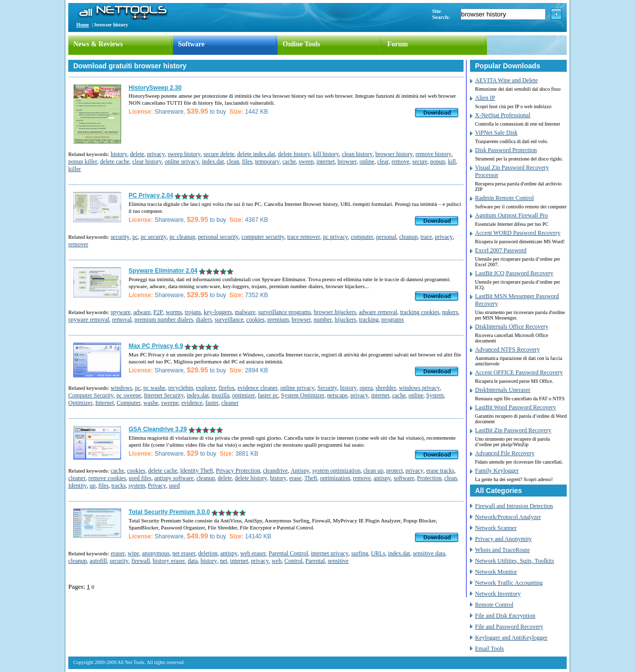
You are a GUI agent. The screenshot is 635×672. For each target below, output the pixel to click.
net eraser (184, 553)
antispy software (174, 478)
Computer (129, 403)
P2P (158, 312)
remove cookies (107, 478)
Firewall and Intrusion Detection (514, 506)
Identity (78, 486)
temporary (267, 162)
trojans (193, 312)
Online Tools (301, 44)
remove (400, 162)
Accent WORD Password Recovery (518, 233)
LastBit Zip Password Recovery (513, 430)
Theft (311, 478)
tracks (119, 486)
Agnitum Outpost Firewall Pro (511, 215)
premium (278, 320)
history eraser (169, 561)
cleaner (230, 403)
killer (75, 169)
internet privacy (330, 553)
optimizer (244, 395)
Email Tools (489, 649)
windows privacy (419, 388)
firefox (227, 388)
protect (395, 471)
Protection (429, 478)
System (435, 395)
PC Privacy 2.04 (151, 195)
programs (393, 320)
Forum (397, 44)
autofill (98, 561)
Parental (315, 561)
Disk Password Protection (506, 150)
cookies (255, 320)
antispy (383, 478)
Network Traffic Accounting (509, 583)
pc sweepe (129, 395)
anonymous (156, 553)
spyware (121, 312)
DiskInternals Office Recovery (512, 327)
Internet (104, 403)
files (247, 162)
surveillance (229, 320)
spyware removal (89, 320)
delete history (294, 154)
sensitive (338, 561)
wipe (133, 553)
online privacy (182, 162)
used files (140, 478)
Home (83, 25)
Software (191, 44)
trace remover (304, 237)
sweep (306, 162)
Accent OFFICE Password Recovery (519, 372)
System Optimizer (303, 395)
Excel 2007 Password (501, 250)
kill (452, 162)
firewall (140, 561)
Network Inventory (498, 594)
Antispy (300, 471)
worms (174, 312)
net (224, 561)
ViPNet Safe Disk (496, 133)
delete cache (115, 162)
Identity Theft (196, 471)
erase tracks (440, 471)
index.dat (213, 162)
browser (347, 162)
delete (137, 154)
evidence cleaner (258, 388)
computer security (263, 237)
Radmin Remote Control (504, 198)
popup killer (83, 162)
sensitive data (429, 553)
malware (245, 312)
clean (233, 162)
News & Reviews (98, 44)
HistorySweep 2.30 (155, 88)
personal (387, 237)
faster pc (268, 395)
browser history (394, 154)
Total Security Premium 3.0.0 (169, 512)
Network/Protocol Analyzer (508, 517)
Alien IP (485, 98)
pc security (154, 237)
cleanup (408, 237)
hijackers (345, 320)
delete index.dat (256, 154)
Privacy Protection (238, 471)
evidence (192, 403)
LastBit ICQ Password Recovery (514, 273)
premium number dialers (164, 320)
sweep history (184, 154)
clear (383, 162)
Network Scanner (496, 528)
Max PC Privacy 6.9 (156, 346)
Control (293, 561)
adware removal (378, 312)
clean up (373, 471)
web (277, 561)
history (119, 154)
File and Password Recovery (509, 627)
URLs (378, 553)
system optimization (336, 471)
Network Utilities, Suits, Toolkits (515, 561)
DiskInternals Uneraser (503, 390)
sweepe (170, 403)
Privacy (157, 486)
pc (135, 237)
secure (420, 162)
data (193, 561)
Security (327, 388)
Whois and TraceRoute (502, 550)
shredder (386, 388)
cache (289, 162)
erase (295, 478)
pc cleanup (182, 237)
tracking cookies (419, 312)
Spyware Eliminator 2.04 (163, 271)
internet (326, 162)
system (137, 486)
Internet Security (164, 395)
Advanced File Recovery (505, 453)
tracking (369, 320)
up (93, 486)
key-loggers (218, 312)
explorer (206, 388)
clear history (147, 162)
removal (122, 320)
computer (362, 237)
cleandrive (275, 471)
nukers (450, 312)
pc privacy (335, 237)
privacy (156, 154)
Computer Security (91, 395)
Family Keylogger (497, 471)
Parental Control (288, 553)
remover (78, 244)
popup (438, 162)
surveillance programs (285, 312)
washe (151, 403)
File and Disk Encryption (505, 616)
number (323, 320)
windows (121, 388)
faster (212, 403)
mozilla (220, 395)
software (404, 478)
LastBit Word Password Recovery (515, 407)
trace (426, 237)
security (120, 237)
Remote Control (494, 605)
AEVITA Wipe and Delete (506, 80)
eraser (118, 553)
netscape (337, 395)
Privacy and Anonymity (503, 539)
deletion (208, 553)
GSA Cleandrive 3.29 (158, 429)
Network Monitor (496, 572)
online (367, 162)
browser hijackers (335, 312)
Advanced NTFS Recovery (507, 349)
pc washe (155, 388)
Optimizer (80, 403)
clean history (357, 154)
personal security (218, 237)
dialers (204, 320)
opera (366, 388)
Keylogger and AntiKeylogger (511, 638)
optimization (335, 478)
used (174, 486)
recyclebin (180, 388)
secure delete (219, 154)
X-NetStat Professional (503, 115)
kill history (326, 154)
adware (142, 312)
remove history (434, 154)
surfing (360, 553)
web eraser (253, 553)
